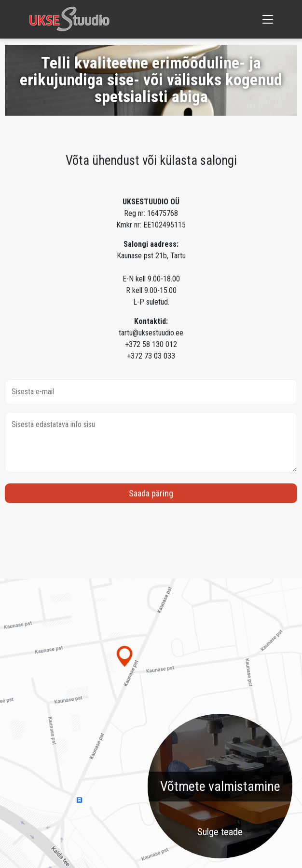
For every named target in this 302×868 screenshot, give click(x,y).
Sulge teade (220, 832)
